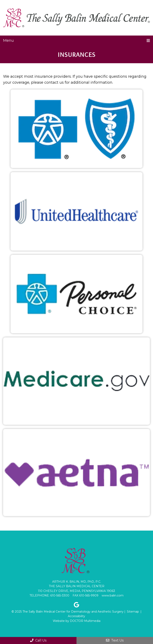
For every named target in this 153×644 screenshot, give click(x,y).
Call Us (38, 640)
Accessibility (76, 616)
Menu (8, 40)
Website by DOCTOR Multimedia (77, 621)
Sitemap (133, 612)
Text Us (115, 640)
